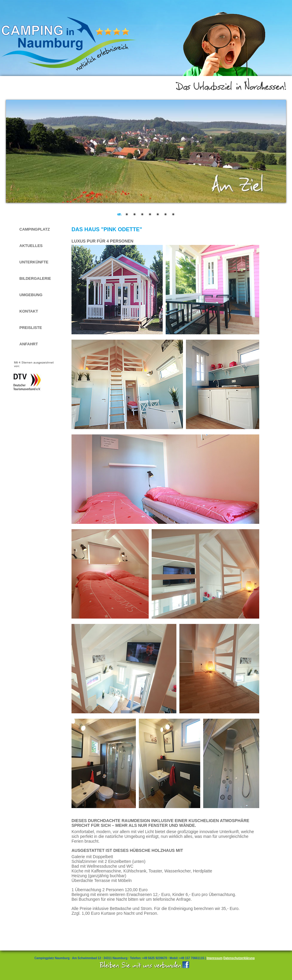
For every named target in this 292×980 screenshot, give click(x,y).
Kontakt (29, 311)
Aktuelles (31, 246)
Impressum (214, 958)
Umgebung (31, 295)
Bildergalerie (35, 278)
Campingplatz (35, 229)
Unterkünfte (34, 262)
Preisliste (31, 328)
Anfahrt (29, 344)
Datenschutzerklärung (239, 958)
